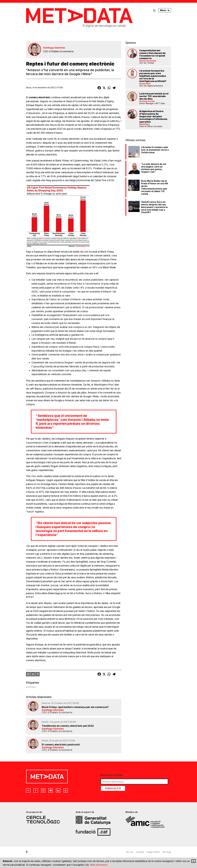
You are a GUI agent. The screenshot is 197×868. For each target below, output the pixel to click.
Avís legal (167, 852)
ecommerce (31, 687)
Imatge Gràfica (153, 852)
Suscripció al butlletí (112, 775)
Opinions (131, 43)
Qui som (129, 852)
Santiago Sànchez (54, 48)
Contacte (140, 852)
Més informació (99, 865)
